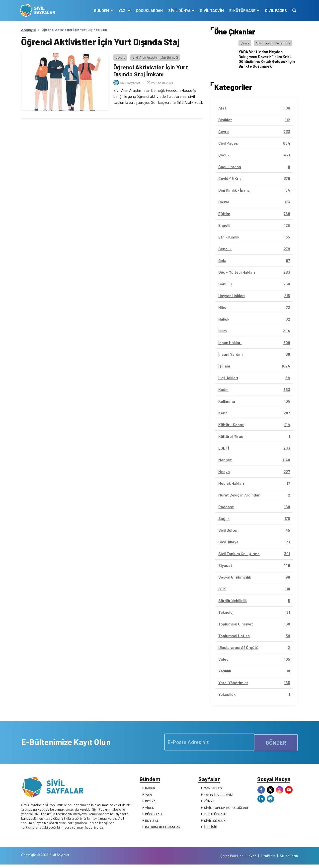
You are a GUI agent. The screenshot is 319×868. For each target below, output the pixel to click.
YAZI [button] (122, 10)
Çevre (245, 43)
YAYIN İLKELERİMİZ (218, 796)
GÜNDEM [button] (101, 10)
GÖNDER (276, 742)
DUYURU (152, 822)
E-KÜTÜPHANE (215, 815)
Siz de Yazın (289, 859)
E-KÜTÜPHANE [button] (241, 10)
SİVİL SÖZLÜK (215, 822)
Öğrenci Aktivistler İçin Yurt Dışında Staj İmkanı (151, 69)
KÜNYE (209, 802)
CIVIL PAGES (275, 10)
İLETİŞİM (211, 828)
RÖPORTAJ (153, 815)
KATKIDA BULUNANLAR (163, 828)
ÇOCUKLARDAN (148, 10)
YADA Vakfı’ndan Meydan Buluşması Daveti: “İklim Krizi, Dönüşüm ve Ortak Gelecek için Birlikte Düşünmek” (267, 59)
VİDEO (150, 809)
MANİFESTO (213, 789)
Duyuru (119, 56)
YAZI (149, 796)
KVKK (253, 859)
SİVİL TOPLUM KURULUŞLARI (226, 809)
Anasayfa (29, 30)
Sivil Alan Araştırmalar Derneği (154, 56)
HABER (150, 789)
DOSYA (150, 802)
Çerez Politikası (232, 859)
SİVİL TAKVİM (211, 10)
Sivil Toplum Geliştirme (273, 43)
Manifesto (268, 859)
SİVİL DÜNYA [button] (179, 10)
